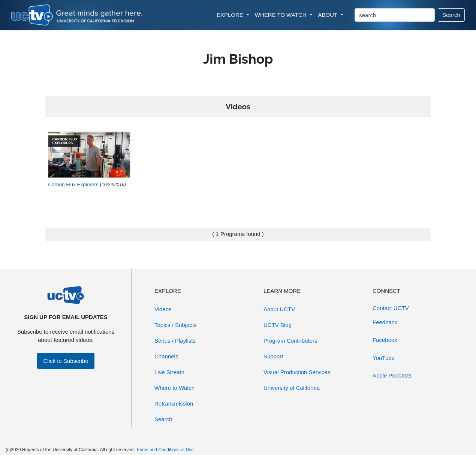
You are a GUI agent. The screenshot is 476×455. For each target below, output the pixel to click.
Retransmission (174, 404)
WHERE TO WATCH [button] (281, 15)
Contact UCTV (391, 308)
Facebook (385, 340)
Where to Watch (174, 388)
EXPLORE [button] (231, 15)
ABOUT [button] (329, 15)
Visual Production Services (297, 372)
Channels (166, 356)
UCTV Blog (278, 325)
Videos (163, 309)
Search (451, 15)
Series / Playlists (175, 341)
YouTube (384, 358)
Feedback (385, 322)
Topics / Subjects (176, 325)
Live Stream (169, 372)
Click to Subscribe (66, 361)
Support (273, 356)
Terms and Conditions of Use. (165, 450)
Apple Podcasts (392, 375)
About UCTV (279, 309)
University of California (292, 388)
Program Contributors (290, 341)
